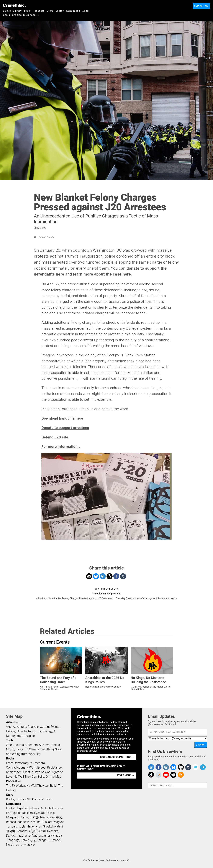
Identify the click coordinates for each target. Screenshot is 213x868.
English (11, 808)
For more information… (61, 447)
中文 (59, 817)
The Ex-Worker (16, 786)
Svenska (53, 831)
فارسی (21, 826)
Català (25, 840)
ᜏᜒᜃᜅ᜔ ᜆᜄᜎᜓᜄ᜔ (25, 845)
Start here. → (125, 775)
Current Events (46, 237)
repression (115, 594)
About (86, 11)
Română (22, 831)
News (32, 731)
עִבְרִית (20, 836)
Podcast (12, 781)
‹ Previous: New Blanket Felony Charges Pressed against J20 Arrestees (74, 598)
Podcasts (39, 11)
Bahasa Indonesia (18, 822)
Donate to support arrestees (65, 428)
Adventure (20, 727)
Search (60, 11)
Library (17, 11)
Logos (20, 749)
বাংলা (42, 831)
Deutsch (45, 808)
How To (22, 731)
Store (50, 11)
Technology (45, 731)
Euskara (47, 822)
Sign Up (201, 745)
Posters (33, 745)
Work (33, 767)
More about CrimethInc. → (117, 757)
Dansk (10, 836)
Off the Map (53, 777)
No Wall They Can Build (29, 777)
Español (22, 808)
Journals (20, 745)
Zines (10, 745)
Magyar (59, 822)
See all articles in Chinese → (21, 15)
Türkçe (11, 826)
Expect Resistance (50, 767)
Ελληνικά (12, 817)
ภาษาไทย (31, 836)
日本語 (34, 817)
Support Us (201, 6)
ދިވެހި (33, 840)
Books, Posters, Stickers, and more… (30, 799)
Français (58, 808)
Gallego (42, 840)
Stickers (44, 745)
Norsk (10, 845)
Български (48, 817)
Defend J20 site (55, 437)
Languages (73, 11)
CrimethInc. (14, 5)
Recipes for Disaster (19, 772)
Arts (9, 727)
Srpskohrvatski (53, 826)
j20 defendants (101, 594)
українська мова (50, 836)
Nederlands (34, 826)
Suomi (24, 817)
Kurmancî (54, 840)
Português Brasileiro (19, 813)
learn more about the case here (102, 274)
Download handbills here (62, 418)
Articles (11, 722)
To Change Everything (39, 749)
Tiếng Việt (13, 840)
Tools (27, 11)
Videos (55, 745)
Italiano (34, 808)
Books (7, 11)
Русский (40, 813)
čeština (36, 822)
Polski (51, 813)
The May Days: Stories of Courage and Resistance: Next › (146, 598)
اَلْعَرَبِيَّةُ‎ (33, 831)
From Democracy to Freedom (25, 763)
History (11, 731)
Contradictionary (17, 767)
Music (10, 749)
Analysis (33, 727)
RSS (19, 723)
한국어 (11, 831)
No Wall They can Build (42, 786)
